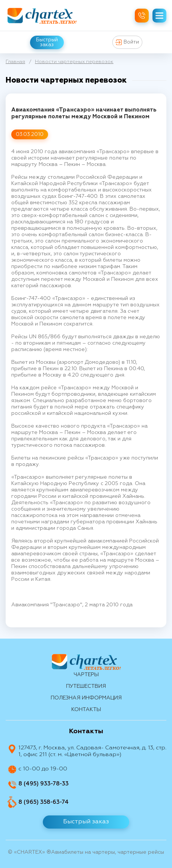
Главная (15, 62)
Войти (127, 42)
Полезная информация (86, 698)
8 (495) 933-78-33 (44, 784)
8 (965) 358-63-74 (44, 802)
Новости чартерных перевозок (74, 62)
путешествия (86, 686)
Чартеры (86, 675)
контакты (86, 710)
